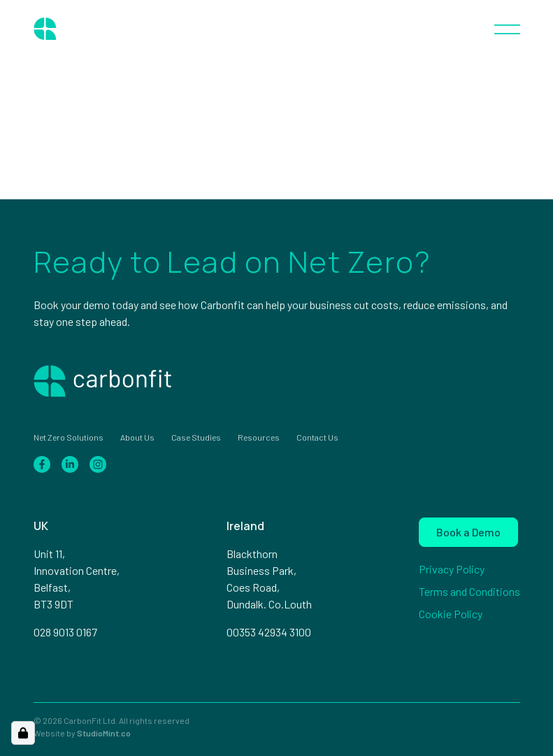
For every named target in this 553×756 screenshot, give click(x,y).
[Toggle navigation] (507, 28)
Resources (259, 437)
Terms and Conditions (469, 591)
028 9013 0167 (65, 632)
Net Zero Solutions (69, 437)
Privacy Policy (452, 569)
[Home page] (82, 28)
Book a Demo (468, 532)
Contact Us (317, 437)
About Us (137, 437)
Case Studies (196, 437)
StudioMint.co (104, 733)
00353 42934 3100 (269, 632)
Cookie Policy (451, 614)
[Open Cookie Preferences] (23, 733)
